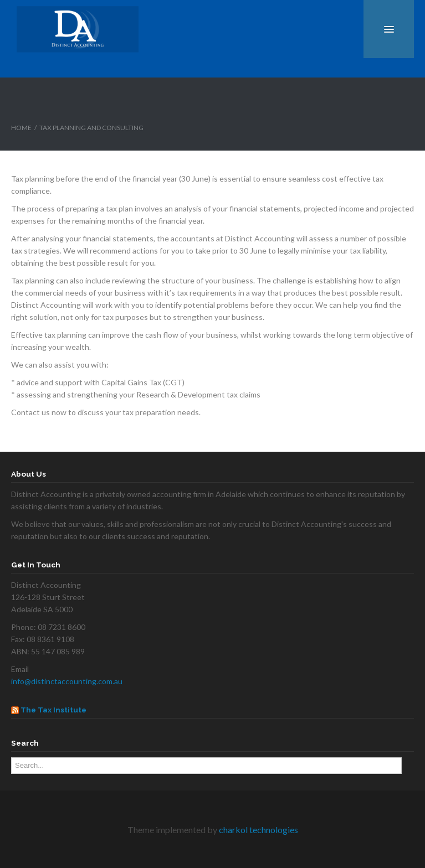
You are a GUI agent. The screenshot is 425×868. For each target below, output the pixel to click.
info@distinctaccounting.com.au (67, 681)
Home (21, 128)
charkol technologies (258, 830)
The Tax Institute (53, 710)
